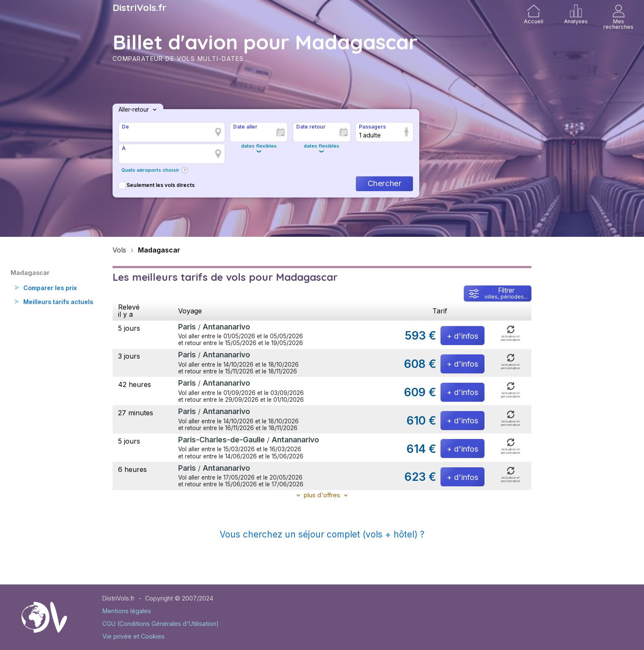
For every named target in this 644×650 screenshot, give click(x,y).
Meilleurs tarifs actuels (59, 302)
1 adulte (370, 135)
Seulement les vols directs (157, 185)
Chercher (384, 183)
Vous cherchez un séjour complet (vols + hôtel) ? (322, 534)
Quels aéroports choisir (150, 170)
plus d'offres (322, 495)
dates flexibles (259, 146)
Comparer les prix (52, 288)
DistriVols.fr (140, 8)
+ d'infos (462, 336)
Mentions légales (127, 611)
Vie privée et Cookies (133, 636)
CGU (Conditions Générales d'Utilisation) (161, 624)
